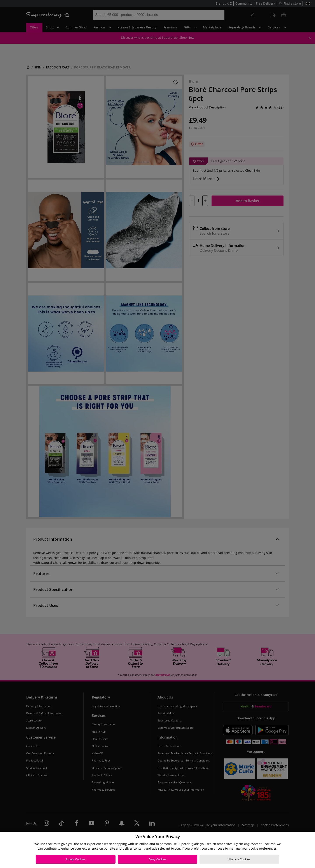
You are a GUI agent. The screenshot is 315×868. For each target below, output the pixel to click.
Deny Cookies (158, 859)
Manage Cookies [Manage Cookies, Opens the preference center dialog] (240, 859)
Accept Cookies (75, 859)
